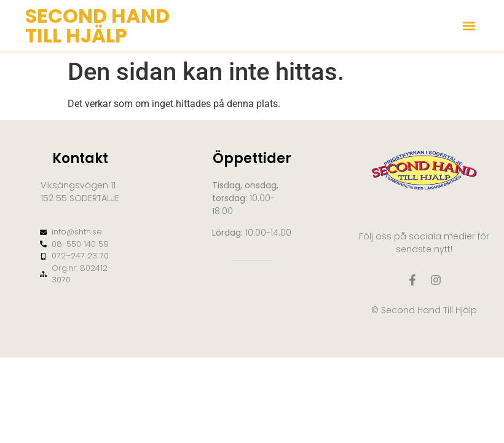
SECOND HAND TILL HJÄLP (97, 26)
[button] (469, 26)
